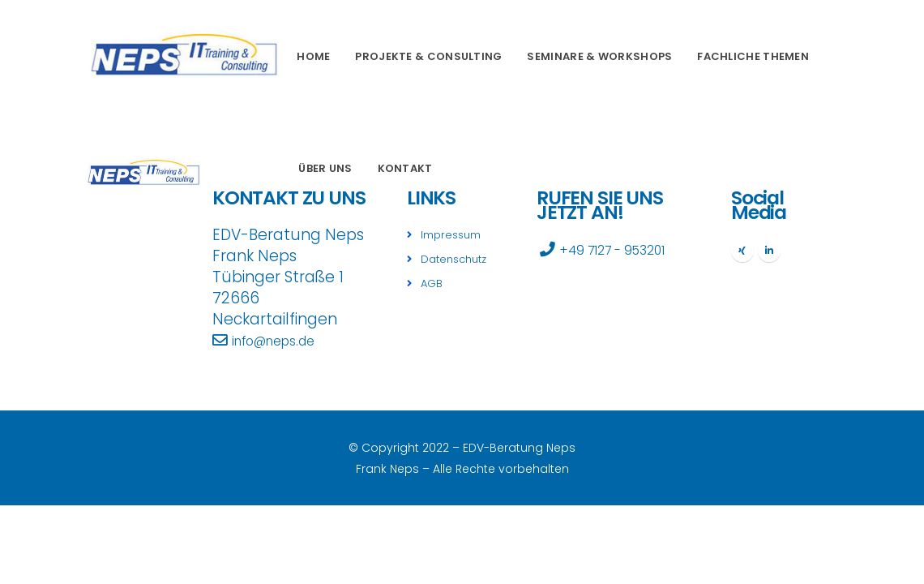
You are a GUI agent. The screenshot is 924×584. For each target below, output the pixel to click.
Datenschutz (459, 258)
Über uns (325, 168)
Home (313, 56)
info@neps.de (283, 340)
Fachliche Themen (753, 56)
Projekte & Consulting (428, 56)
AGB (434, 281)
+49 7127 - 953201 (625, 249)
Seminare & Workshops (599, 56)
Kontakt (405, 168)
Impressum (454, 234)
